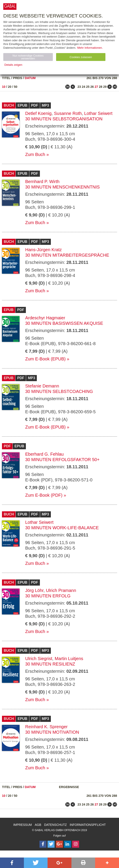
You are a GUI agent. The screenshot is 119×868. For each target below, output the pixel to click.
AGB (38, 825)
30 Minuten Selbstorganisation (64, 119)
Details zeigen (13, 65)
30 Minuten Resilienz (50, 664)
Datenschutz (55, 825)
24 (83, 87)
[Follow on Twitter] (51, 844)
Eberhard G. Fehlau (44, 454)
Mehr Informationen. (90, 48)
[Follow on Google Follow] (59, 844)
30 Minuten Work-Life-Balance (62, 528)
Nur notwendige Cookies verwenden (28, 57)
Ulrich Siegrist (39, 659)
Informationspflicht (88, 825)
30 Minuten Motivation (52, 732)
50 (16, 87)
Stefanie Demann (42, 386)
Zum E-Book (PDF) (44, 495)
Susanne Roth (68, 113)
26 (92, 87)
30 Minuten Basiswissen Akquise (64, 323)
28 (101, 87)
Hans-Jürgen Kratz (44, 250)
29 (105, 87)
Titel (6, 78)
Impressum (22, 825)
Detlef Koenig (38, 113)
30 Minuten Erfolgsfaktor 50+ (62, 460)
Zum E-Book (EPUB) (45, 359)
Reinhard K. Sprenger (46, 727)
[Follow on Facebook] (43, 844)
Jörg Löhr (34, 590)
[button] (12, 863)
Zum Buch (35, 154)
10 (4, 87)
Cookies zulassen (81, 57)
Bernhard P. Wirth (42, 182)
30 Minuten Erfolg (48, 596)
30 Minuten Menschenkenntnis (62, 187)
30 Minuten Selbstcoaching (59, 391)
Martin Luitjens (69, 659)
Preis (18, 78)
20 (10, 87)
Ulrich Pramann (61, 590)
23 (79, 87)
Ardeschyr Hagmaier (45, 318)
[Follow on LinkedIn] (67, 844)
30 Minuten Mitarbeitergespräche (67, 255)
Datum (30, 78)
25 (88, 87)
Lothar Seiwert (98, 113)
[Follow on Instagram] (76, 844)
